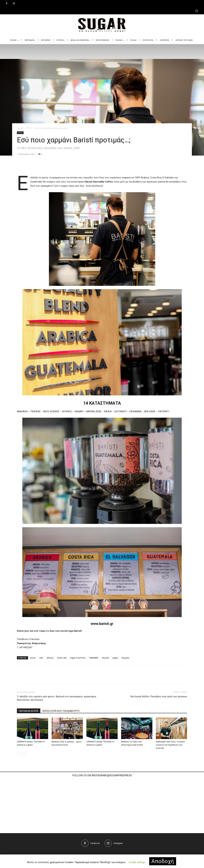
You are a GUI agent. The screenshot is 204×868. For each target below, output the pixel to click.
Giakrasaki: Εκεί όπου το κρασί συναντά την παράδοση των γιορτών (170, 745)
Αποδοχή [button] (163, 861)
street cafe (62, 658)
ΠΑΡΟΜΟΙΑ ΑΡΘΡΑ (29, 711)
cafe (41, 658)
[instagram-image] (60, 804)
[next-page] (24, 754)
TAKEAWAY (94, 658)
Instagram (118, 843)
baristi (33, 658)
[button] (102, 11)
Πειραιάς (125, 658)
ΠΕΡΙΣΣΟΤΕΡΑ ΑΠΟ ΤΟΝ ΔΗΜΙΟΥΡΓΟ (61, 711)
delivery (50, 658)
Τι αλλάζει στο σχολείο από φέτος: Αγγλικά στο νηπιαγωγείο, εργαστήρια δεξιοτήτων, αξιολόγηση (56, 698)
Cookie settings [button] (137, 862)
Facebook (95, 843)
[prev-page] (19, 754)
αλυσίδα (105, 658)
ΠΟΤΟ (29, 128)
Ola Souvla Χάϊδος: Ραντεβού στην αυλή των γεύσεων (159, 697)
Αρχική (20, 128)
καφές (115, 658)
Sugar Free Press (78, 658)
